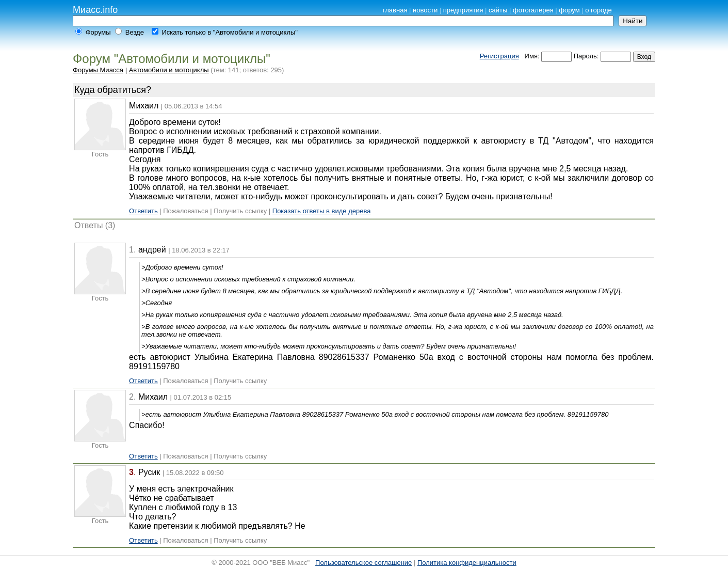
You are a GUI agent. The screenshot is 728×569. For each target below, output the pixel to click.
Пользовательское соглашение (363, 563)
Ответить (143, 211)
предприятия (463, 10)
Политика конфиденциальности (467, 563)
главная (395, 10)
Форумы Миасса (98, 70)
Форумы (98, 32)
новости (425, 10)
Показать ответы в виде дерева (322, 211)
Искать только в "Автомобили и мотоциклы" (230, 32)
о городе (598, 10)
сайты (498, 10)
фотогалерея (533, 10)
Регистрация (499, 56)
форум (569, 10)
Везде (135, 32)
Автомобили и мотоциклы (169, 70)
